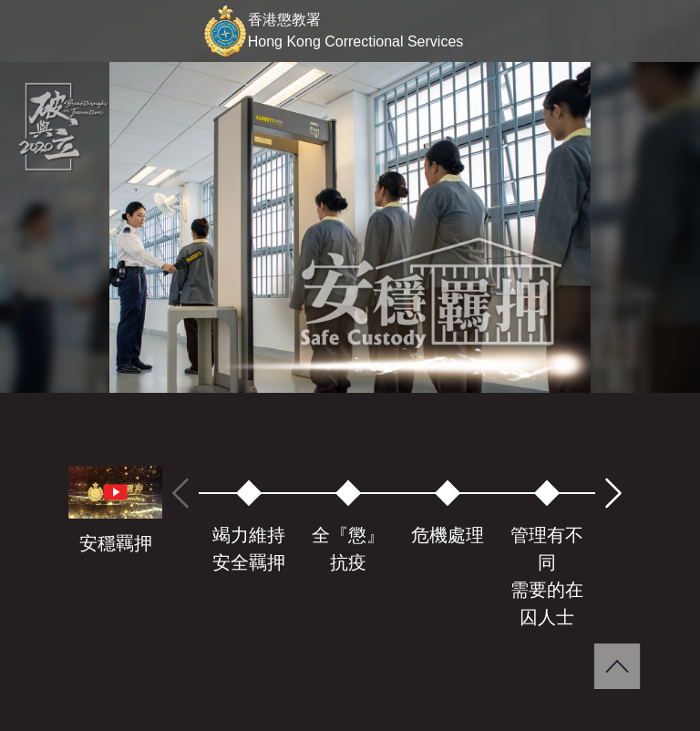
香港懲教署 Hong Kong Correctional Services (356, 31)
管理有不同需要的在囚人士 (547, 576)
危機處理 (448, 535)
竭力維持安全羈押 (249, 549)
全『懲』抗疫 (348, 549)
